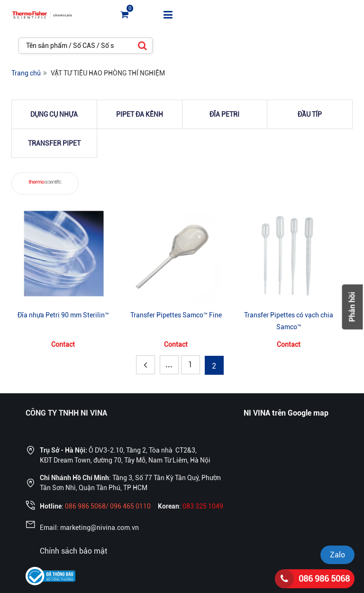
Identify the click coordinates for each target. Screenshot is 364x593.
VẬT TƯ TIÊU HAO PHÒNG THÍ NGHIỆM (108, 73)
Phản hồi (352, 307)
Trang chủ (26, 73)
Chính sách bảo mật (73, 551)
